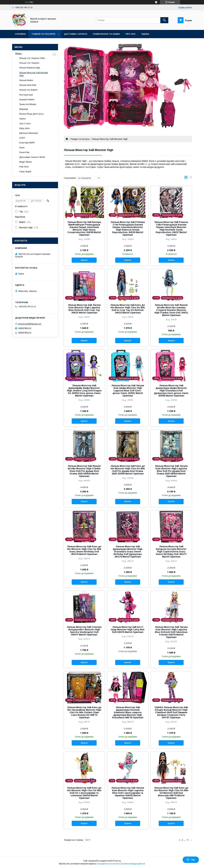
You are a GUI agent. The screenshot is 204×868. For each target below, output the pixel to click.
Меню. (19, 53)
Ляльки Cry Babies (28, 90)
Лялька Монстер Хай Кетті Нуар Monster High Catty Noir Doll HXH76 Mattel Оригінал (128, 630)
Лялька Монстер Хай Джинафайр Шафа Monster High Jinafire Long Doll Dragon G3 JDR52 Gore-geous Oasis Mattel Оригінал (84, 391)
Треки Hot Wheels (28, 104)
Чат (191, 860)
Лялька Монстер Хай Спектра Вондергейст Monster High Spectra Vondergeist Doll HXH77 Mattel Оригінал (84, 631)
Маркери (24, 109)
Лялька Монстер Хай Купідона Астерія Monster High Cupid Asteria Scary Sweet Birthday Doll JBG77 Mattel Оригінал (171, 552)
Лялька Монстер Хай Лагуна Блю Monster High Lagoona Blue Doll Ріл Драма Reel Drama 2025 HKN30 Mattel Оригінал (171, 471)
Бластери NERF (27, 143)
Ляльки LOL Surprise (29, 63)
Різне (22, 148)
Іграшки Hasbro (27, 100)
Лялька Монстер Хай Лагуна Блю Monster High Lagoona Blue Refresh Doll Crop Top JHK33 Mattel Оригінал (84, 309)
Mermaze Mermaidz (29, 133)
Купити (84, 260)
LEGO (22, 138)
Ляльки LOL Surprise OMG (32, 58)
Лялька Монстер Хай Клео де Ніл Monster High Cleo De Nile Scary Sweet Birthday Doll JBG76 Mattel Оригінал (84, 550)
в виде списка (190, 178)
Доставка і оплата (76, 34)
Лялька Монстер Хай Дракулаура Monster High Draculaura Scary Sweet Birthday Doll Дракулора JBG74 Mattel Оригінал (128, 552)
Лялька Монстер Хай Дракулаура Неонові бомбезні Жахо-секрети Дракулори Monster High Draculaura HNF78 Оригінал (128, 712)
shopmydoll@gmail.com (30, 324)
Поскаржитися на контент (108, 864)
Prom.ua (117, 861)
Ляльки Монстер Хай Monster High (34, 74)
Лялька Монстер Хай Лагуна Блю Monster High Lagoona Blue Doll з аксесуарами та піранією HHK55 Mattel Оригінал (128, 793)
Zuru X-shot (25, 124)
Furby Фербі (25, 172)
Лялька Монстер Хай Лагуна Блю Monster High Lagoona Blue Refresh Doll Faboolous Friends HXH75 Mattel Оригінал (171, 632)
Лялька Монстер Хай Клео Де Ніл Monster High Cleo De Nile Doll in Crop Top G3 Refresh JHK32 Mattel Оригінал (128, 309)
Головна (20, 34)
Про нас (131, 34)
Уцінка (145, 34)
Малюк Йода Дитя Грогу (31, 114)
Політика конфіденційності (133, 864)
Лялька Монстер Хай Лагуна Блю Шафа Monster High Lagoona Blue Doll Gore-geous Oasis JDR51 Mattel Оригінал (128, 391)
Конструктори (26, 95)
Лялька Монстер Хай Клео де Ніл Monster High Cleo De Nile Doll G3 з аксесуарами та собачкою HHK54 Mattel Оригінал (84, 793)
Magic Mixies (26, 162)
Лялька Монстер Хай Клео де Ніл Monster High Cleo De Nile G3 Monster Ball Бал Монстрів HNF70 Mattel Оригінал (171, 793)
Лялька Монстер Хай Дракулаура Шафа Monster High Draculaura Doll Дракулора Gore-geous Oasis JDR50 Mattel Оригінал (171, 391)
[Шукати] (164, 20)
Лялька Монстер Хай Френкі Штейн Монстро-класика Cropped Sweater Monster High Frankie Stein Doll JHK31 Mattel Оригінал (171, 310)
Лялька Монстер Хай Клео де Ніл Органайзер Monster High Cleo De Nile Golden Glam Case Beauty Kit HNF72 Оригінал (84, 712)
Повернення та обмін (106, 34)
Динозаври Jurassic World (32, 157)
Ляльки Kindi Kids (28, 85)
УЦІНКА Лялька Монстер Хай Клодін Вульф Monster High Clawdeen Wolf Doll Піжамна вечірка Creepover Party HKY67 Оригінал (171, 712)
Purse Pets (24, 152)
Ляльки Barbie (26, 80)
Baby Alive (24, 128)
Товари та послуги (43, 34)
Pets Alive (24, 167)
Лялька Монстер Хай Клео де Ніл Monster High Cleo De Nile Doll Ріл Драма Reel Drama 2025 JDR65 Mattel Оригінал (128, 470)
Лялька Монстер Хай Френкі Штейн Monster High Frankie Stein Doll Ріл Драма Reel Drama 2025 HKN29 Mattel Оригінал (84, 471)
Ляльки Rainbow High (30, 68)
